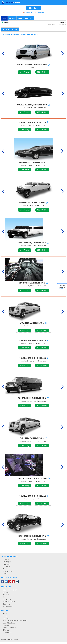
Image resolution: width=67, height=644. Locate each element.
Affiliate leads (8, 606)
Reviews (6, 625)
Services (6, 618)
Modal (5, 574)
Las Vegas (7, 567)
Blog (5, 597)
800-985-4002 (42, 72)
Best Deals (7, 604)
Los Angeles (7, 562)
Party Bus (12, 18)
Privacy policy (8, 632)
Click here (62, 289)
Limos (4, 18)
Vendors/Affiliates (9, 602)
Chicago (6, 559)
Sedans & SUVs (29, 18)
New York (6, 564)
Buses (20, 18)
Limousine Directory (10, 590)
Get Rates (34, 8)
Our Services (6, 29)
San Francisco (8, 571)
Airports (6, 592)
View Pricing (25, 72)
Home (5, 614)
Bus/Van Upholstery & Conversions (15, 621)
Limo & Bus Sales (9, 623)
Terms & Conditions (10, 628)
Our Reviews (40, 12)
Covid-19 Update (29, 12)
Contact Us (7, 599)
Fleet (5, 616)
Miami (5, 569)
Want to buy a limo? (62, 287)
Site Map (6, 630)
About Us (6, 595)
